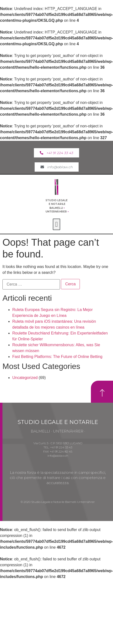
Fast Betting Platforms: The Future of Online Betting (57, 357)
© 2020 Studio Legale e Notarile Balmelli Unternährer (58, 502)
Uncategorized (25, 378)
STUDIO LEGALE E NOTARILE (58, 422)
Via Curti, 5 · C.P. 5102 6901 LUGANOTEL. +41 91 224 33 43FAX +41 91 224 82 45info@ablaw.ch (58, 449)
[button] (56, 153)
